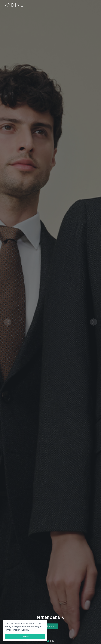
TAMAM (25, 636)
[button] (8, 322)
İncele (50, 628)
